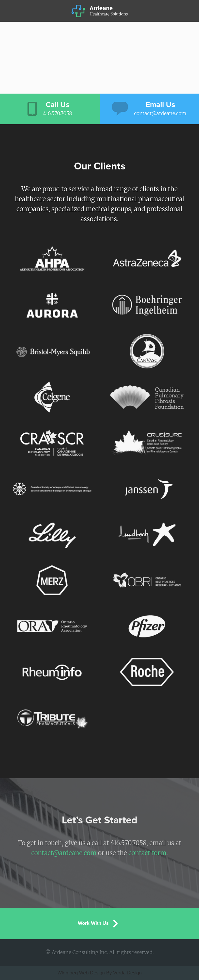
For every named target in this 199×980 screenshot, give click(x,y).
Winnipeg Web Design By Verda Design (100, 973)
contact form (147, 853)
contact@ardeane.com (64, 853)
